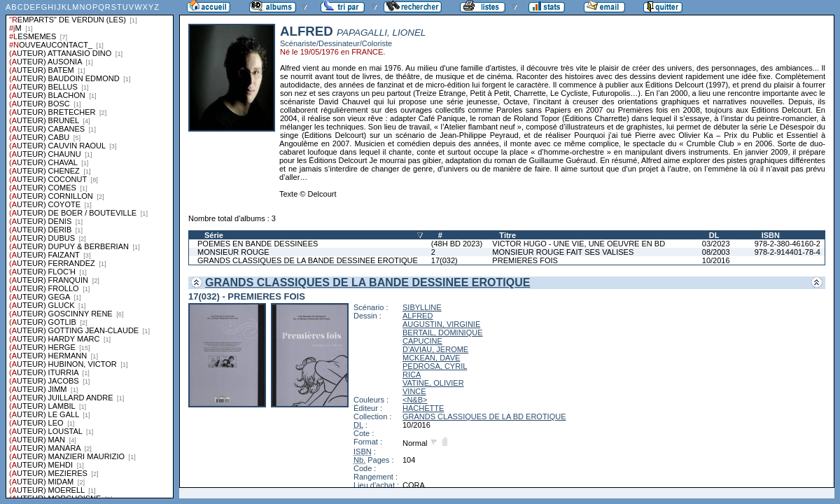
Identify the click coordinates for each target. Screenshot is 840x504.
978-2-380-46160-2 (787, 244)
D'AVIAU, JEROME (435, 349)
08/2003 (716, 252)
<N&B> (415, 400)
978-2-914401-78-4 (787, 252)
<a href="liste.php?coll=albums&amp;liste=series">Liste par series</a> (90, 249)
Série (214, 235)
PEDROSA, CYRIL (435, 366)
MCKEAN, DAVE (431, 358)
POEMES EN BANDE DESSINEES (258, 244)
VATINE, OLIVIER (433, 383)
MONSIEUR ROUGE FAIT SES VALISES (563, 252)
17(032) (444, 260)
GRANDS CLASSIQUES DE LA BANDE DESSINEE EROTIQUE (308, 260)
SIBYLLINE (422, 307)
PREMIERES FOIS (525, 260)
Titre (507, 235)
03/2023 (716, 244)
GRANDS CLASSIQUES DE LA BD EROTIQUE (484, 416)
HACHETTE (423, 408)
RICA (412, 374)
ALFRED (418, 316)
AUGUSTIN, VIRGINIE (441, 324)
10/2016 (716, 260)
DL (714, 235)
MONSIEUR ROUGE (233, 252)
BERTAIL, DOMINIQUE (443, 332)
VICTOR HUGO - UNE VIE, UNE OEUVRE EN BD (579, 244)
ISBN (771, 235)
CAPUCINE (422, 341)
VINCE (414, 391)
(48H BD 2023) (457, 244)
